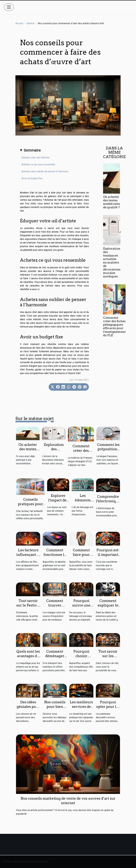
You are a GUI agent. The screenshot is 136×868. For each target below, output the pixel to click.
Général (30, 23)
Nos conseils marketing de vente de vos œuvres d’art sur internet (68, 801)
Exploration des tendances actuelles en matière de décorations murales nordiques (112, 262)
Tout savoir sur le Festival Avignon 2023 (28, 605)
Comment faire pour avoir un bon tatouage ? (81, 557)
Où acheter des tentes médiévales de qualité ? (112, 202)
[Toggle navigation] (9, 7)
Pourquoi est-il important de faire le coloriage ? (108, 557)
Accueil (19, 23)
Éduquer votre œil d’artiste (35, 158)
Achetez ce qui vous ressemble (38, 164)
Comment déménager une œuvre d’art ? (55, 658)
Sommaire (32, 150)
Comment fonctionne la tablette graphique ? (55, 557)
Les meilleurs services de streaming (81, 707)
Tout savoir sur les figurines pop (108, 656)
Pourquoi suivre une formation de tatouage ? (81, 608)
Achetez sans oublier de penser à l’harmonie (45, 171)
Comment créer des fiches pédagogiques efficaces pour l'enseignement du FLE (114, 326)
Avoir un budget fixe (32, 178)
